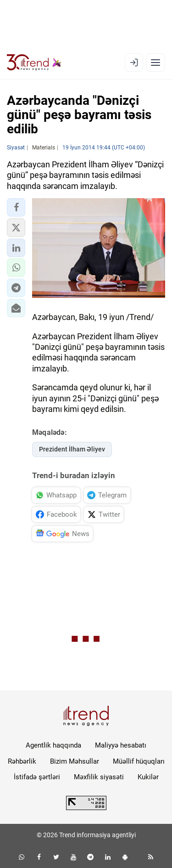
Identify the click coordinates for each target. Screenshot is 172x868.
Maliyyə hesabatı (121, 745)
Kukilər (148, 777)
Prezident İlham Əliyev (72, 449)
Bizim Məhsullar (75, 761)
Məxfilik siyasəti (99, 777)
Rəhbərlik (22, 761)
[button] (16, 207)
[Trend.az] (34, 63)
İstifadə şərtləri (37, 777)
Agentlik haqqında (53, 745)
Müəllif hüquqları (139, 761)
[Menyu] (155, 63)
